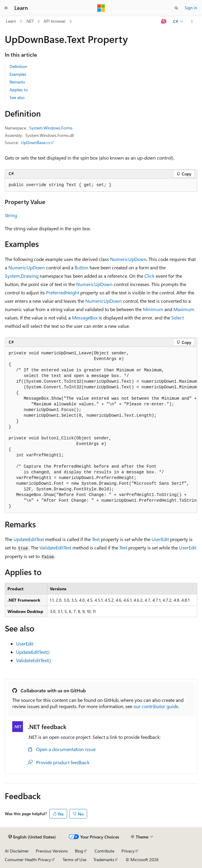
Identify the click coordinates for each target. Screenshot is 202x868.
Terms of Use (74, 859)
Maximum (184, 309)
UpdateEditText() (33, 652)
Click (149, 276)
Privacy (128, 851)
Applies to (19, 90)
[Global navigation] (6, 8)
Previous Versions (52, 851)
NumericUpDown (128, 259)
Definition (18, 66)
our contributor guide (156, 706)
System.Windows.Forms (51, 128)
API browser (55, 21)
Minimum (153, 309)
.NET (30, 21)
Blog (79, 851)
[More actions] (192, 21)
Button (81, 267)
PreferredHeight (63, 292)
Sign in (191, 8)
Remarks (17, 82)
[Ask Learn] (164, 21)
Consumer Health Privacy (28, 859)
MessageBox (85, 318)
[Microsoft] (101, 8)
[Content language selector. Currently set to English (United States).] (32, 837)
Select (178, 318)
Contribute (104, 851)
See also (17, 97)
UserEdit (160, 539)
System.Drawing (22, 276)
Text (96, 539)
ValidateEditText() (34, 660)
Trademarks (104, 859)
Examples (18, 74)
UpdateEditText (29, 539)
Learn (11, 21)
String (11, 215)
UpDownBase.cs (36, 142)
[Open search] (176, 8)
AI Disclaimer (17, 851)
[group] (101, 430)
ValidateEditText (55, 547)
